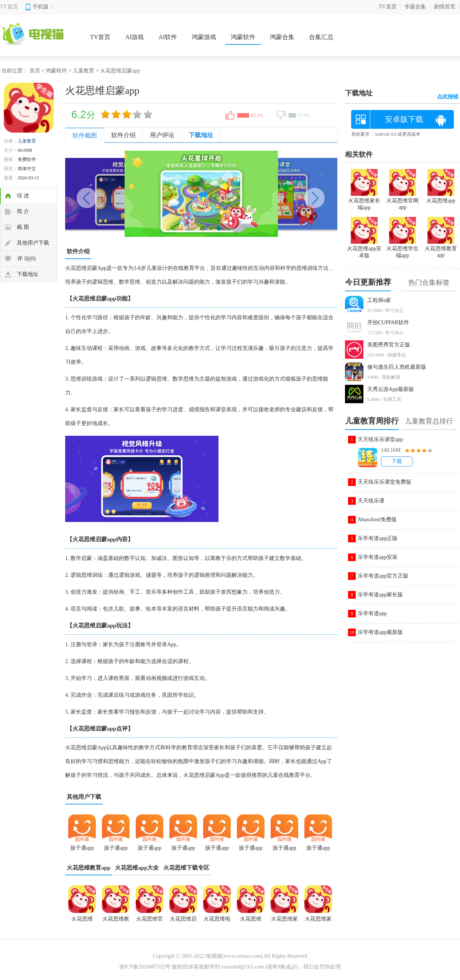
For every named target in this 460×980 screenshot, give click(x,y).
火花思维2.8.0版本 (82, 921)
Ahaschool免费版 (377, 520)
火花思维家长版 (318, 921)
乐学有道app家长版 (380, 595)
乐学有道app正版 (378, 538)
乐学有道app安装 (378, 557)
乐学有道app (372, 613)
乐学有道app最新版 (380, 632)
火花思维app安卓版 (364, 249)
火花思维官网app (149, 921)
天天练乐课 (371, 501)
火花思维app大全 (137, 868)
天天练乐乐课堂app (380, 439)
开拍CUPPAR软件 (388, 323)
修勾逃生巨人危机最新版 (397, 367)
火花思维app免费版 (251, 921)
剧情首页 (445, 7)
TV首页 (9, 7)
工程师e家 (379, 300)
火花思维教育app (89, 868)
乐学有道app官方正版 (383, 576)
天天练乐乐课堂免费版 (384, 482)
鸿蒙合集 (282, 37)
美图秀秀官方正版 (389, 345)
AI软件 (168, 37)
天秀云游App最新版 (391, 389)
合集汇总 (321, 37)
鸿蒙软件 (243, 37)
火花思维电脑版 (217, 921)
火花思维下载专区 (186, 868)
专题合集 (415, 7)
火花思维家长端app (284, 921)
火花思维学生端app (402, 249)
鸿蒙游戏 (204, 37)
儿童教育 (84, 71)
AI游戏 (134, 37)
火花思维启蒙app (183, 921)
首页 (35, 71)
